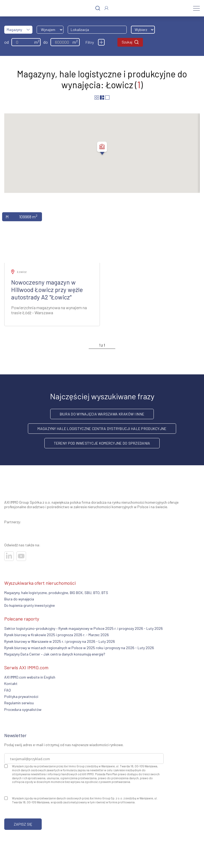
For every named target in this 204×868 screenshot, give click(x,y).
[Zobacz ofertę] (52, 235)
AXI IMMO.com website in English (30, 677)
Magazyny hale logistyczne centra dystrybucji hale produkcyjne (102, 429)
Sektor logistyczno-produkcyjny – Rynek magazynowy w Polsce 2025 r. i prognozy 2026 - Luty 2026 (84, 628)
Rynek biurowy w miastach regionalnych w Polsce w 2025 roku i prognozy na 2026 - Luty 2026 (79, 648)
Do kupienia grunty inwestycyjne (29, 605)
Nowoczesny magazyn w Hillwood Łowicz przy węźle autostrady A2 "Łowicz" (47, 290)
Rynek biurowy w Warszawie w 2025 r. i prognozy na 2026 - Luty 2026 (60, 641)
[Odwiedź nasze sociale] (9, 556)
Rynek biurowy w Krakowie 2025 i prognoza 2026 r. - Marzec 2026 (57, 635)
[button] (102, 149)
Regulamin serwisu (19, 703)
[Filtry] (101, 42)
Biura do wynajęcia (19, 599)
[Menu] (196, 8)
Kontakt (11, 683)
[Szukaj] (98, 8)
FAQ (8, 690)
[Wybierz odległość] (143, 30)
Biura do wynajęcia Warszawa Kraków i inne (102, 414)
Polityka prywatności (21, 696)
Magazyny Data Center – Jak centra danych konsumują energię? (55, 654)
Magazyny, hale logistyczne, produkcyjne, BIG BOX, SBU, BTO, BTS (56, 593)
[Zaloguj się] (106, 8)
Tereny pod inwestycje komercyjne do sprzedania (102, 443)
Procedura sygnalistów (23, 709)
